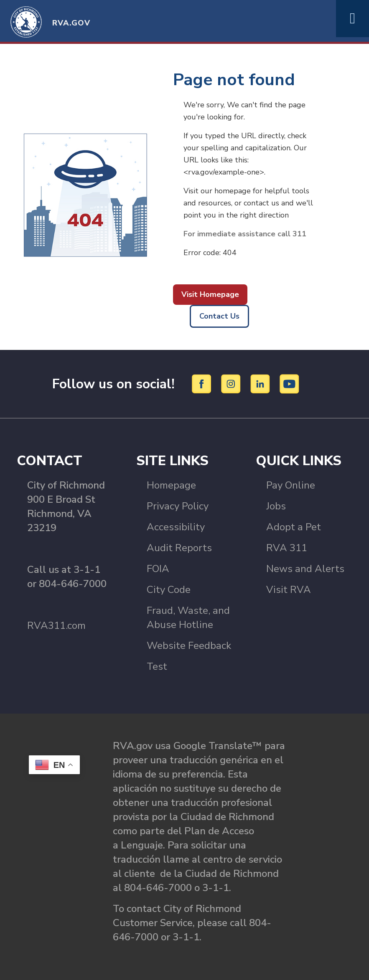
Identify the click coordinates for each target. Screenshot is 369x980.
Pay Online (291, 485)
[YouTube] (290, 383)
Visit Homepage (210, 294)
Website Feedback (189, 646)
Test (157, 666)
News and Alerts (305, 569)
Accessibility (176, 527)
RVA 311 (287, 548)
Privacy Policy (178, 506)
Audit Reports (179, 548)
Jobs (276, 506)
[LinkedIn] (261, 383)
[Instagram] (232, 383)
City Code (169, 590)
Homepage (171, 485)
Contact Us (219, 316)
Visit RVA (289, 590)
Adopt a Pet (294, 527)
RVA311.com (56, 625)
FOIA (158, 569)
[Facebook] (203, 383)
